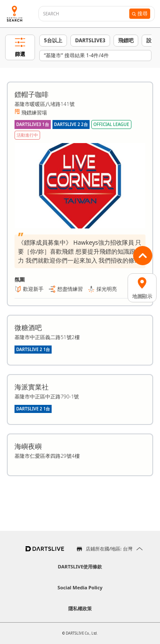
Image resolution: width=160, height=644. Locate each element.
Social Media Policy (80, 587)
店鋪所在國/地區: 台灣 (109, 549)
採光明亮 (107, 289)
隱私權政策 (80, 608)
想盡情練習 (70, 289)
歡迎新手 (33, 289)
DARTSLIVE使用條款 (80, 566)
